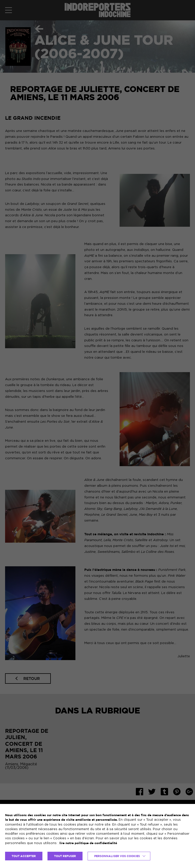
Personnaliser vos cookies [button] (117, 856)
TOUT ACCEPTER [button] (24, 856)
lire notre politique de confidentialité (88, 843)
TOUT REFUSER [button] (65, 856)
